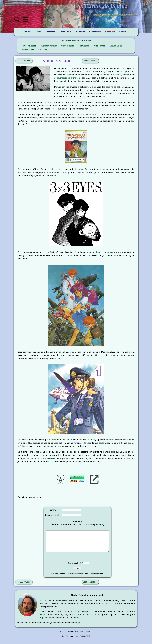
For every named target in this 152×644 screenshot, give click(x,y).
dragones (88, 458)
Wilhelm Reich (28, 49)
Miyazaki (51, 458)
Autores (87, 40)
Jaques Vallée (116, 46)
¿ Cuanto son (72, 568)
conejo (51, 169)
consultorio (109, 608)
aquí (48, 627)
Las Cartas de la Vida (71, 40)
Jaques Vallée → (90, 61)
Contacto (88, 636)
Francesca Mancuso (48, 46)
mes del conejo (114, 75)
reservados (79, 636)
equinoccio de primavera (68, 78)
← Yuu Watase (24, 61)
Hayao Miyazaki (29, 46)
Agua (105, 72)
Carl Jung (43, 49)
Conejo (95, 72)
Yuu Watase (84, 46)
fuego (61, 169)
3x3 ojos (22, 172)
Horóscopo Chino (126, 72)
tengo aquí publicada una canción (103, 252)
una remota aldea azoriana (87, 619)
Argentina (44, 622)
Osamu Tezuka (68, 46)
